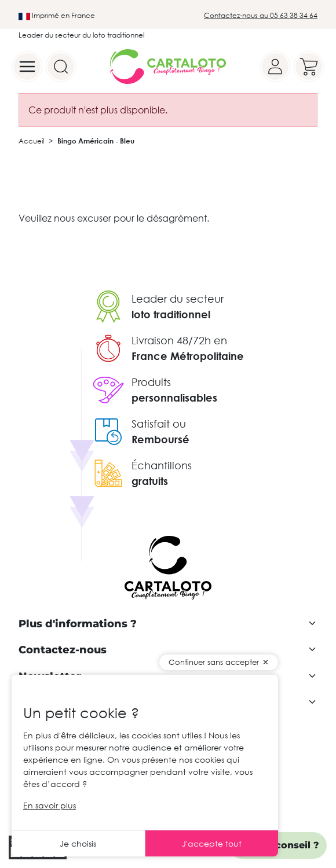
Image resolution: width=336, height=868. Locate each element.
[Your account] (275, 67)
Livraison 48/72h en (179, 340)
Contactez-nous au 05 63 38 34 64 (261, 15)
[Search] (61, 67)
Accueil (31, 141)
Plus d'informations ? (78, 624)
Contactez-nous (63, 650)
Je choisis (78, 843)
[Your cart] (309, 67)
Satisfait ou (159, 424)
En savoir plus (50, 805)
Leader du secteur (178, 299)
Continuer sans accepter (214, 662)
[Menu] (27, 67)
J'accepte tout (212, 843)
